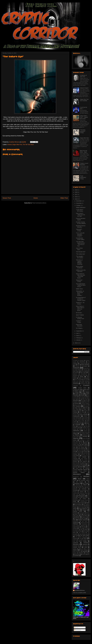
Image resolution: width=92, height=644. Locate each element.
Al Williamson (82, 363)
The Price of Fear (77, 531)
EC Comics (77, 406)
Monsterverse (76, 477)
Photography (81, 496)
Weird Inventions (77, 551)
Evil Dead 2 (84, 409)
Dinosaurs (76, 401)
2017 (76, 194)
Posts (76, 628)
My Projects (86, 483)
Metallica (87, 467)
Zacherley (84, 554)
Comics (86, 385)
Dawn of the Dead (82, 397)
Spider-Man (77, 518)
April (78, 333)
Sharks (88, 513)
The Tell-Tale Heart (28, 145)
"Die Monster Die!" (81, 252)
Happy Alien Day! (84, 138)
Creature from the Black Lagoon (81, 390)
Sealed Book (82, 513)
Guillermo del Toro (83, 429)
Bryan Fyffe (86, 380)
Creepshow (87, 391)
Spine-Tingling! (80, 315)
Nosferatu (84, 489)
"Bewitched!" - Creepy (80, 281)
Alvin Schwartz (86, 365)
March (78, 336)
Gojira (86, 425)
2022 (76, 190)
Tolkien (75, 540)
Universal (76, 543)
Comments (78, 630)
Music (80, 479)
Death (79, 399)
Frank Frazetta (84, 415)
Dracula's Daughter (85, 403)
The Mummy (76, 530)
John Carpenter (82, 449)
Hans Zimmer (76, 432)
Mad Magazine (84, 461)
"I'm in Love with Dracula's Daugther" (80, 234)
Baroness (86, 370)
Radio (88, 503)
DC (81, 398)
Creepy (77, 392)
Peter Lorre (76, 495)
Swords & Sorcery (84, 523)
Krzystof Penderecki (77, 453)
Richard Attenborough (79, 506)
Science (84, 510)
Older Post (64, 198)
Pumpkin (82, 503)
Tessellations (85, 524)
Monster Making (79, 472)
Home (36, 198)
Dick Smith (85, 399)
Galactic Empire (81, 420)
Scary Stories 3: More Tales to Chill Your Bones (80, 308)
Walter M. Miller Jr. (83, 549)
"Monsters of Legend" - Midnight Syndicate (79, 262)
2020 (76, 192)
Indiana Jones (76, 444)
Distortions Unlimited (77, 402)
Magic (81, 463)
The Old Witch (84, 530)
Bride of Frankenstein (84, 378)
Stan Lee (83, 518)
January (78, 340)
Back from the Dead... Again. (84, 151)
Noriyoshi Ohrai (81, 488)
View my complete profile (80, 593)
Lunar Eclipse (84, 458)
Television (76, 524)
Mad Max (75, 463)
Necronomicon (76, 486)
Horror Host (85, 439)
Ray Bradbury (78, 504)
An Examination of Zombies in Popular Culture (81, 299)
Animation (77, 366)
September (79, 331)
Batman (83, 371)
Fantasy (75, 412)
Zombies (77, 556)
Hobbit (74, 437)
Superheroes (76, 521)
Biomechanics (84, 374)
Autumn (79, 370)
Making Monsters (77, 464)
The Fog (83, 527)
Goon (74, 426)
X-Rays (88, 553)
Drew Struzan (78, 405)
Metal (81, 467)
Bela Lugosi (83, 373)
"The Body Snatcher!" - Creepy (83, 131)
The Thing (76, 535)
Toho (85, 538)
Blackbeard (75, 375)
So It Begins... (80, 328)
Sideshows (86, 514)
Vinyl (86, 547)
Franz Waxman (76, 418)
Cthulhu (83, 395)
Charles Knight (84, 382)
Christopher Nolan (84, 384)
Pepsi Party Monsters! (79, 325)
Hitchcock (85, 435)
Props (75, 501)
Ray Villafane (87, 504)
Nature (85, 485)
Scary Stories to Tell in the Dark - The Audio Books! (80, 276)
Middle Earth (79, 468)
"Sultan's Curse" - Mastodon (84, 164)
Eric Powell (76, 409)
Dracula (77, 403)
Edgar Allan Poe (17, 145)
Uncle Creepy (83, 541)
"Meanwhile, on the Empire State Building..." (80, 293)
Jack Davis (84, 444)
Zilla (89, 554)
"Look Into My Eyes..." (84, 108)
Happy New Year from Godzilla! (84, 100)
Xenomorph (77, 554)
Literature (75, 454)
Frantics (86, 416)
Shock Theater (78, 514)
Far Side (82, 412)
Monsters (77, 474)
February (79, 338)
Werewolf (85, 551)
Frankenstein (76, 416)
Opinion (82, 492)
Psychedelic (76, 503)
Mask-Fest (80, 465)
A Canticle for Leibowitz (78, 360)
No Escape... (79, 313)
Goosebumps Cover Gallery (80, 239)
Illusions (80, 442)
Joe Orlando (81, 447)
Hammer (86, 431)
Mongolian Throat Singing (80, 471)
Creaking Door (77, 390)
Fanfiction (86, 411)
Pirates (79, 497)
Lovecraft (75, 458)
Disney (87, 401)
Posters (84, 499)
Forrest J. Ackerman (83, 414)
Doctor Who (87, 402)
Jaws (74, 447)
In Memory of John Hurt (83, 76)
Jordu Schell (81, 450)
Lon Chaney (76, 456)
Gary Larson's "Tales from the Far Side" (80, 215)
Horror (76, 438)
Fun (74, 420)
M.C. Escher (85, 460)
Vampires (85, 544)
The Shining (82, 532)
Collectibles (75, 386)
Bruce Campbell (78, 380)
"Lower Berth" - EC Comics (80, 210)
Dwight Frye (85, 405)
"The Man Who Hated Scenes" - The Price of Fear (80, 244)
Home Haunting (83, 436)
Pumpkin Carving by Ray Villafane (81, 223)
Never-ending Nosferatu (79, 267)
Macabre (75, 461)
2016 (76, 197)
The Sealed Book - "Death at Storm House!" (81, 285)
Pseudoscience (84, 502)
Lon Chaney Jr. (85, 456)
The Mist (86, 528)
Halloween (76, 431)
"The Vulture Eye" (81, 254)
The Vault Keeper (85, 535)
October (78, 205)
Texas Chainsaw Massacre (79, 525)
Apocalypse (85, 366)
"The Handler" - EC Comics (80, 257)
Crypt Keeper (86, 392)
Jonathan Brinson (80, 590)
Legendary (86, 453)
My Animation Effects (84, 481)
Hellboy (75, 433)
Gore (87, 426)
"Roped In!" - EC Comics (80, 303)
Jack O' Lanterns (84, 446)
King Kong (80, 451)
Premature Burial (84, 500)
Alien (79, 365)
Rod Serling (82, 507)
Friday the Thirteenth (77, 419)
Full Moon (86, 419)
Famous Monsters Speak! (81, 219)
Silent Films (76, 516)
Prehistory (75, 500)
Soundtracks (76, 517)
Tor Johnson (81, 540)
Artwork (9, 145)
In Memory (84, 443)
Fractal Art (75, 415)
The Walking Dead (80, 537)
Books (82, 377)
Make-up (86, 463)
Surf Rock (84, 521)
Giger (88, 423)
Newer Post (7, 198)
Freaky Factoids (85, 418)
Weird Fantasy (84, 550)
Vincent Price (77, 547)
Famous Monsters (77, 411)
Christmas (76, 384)
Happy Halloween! (81, 207)
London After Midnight (80, 457)
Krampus (86, 451)
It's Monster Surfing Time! (80, 318)
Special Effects (86, 517)
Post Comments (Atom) (39, 203)
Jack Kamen (76, 446)
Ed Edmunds (87, 406)
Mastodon (75, 467)
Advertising (82, 362)
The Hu (81, 528)
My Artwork (80, 482)
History (77, 435)
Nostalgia (75, 490)
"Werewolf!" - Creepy (79, 230)
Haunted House (84, 432)
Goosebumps (81, 426)
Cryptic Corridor (79, 394)
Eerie (86, 408)
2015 (76, 199)
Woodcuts (81, 553)
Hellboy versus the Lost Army (81, 271)
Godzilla (78, 425)
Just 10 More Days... (79, 249)
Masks (86, 465)
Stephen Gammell (83, 520)
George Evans (82, 422)
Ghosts (80, 423)
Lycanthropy (76, 460)
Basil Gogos (76, 371)
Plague (84, 497)
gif (84, 423)
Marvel (84, 464)
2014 (76, 343)
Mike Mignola (84, 470)
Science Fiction (78, 511)
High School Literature (84, 433)
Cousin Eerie (82, 388)
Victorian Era (76, 546)
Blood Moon (83, 375)
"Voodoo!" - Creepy (79, 322)
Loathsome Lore (84, 454)
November (79, 203)
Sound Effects (84, 516)
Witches (75, 553)
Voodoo (75, 549)
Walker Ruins (79, 289)
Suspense (76, 523)
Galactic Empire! (84, 88)
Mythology (78, 485)
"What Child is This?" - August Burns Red (84, 117)
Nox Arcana (82, 490)
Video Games (85, 546)
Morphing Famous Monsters (81, 226)
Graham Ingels (77, 428)
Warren (75, 550)
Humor (75, 440)
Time (80, 538)
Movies (86, 476)
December (79, 201)
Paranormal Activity (83, 493)
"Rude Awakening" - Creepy (83, 177)
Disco (82, 401)
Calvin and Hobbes (77, 381)
